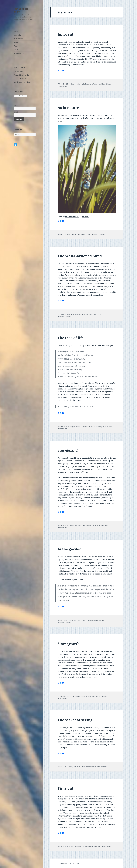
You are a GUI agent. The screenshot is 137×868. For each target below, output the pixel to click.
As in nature (68, 108)
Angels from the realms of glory (25, 82)
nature (89, 84)
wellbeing (97, 314)
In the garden (70, 549)
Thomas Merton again (21, 75)
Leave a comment (99, 234)
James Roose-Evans (21, 10)
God (84, 84)
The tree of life (71, 338)
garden (86, 314)
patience (87, 234)
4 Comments (63, 429)
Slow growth (69, 644)
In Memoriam (18, 39)
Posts (78, 427)
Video (16, 46)
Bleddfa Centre (19, 53)
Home (16, 31)
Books (16, 42)
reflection (95, 84)
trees (111, 427)
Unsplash (85, 216)
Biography (17, 35)
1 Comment (63, 86)
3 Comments (63, 698)
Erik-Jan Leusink (72, 216)
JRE (74, 427)
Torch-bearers (19, 71)
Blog (72, 84)
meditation (87, 427)
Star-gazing (68, 450)
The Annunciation (20, 79)
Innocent (65, 34)
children (80, 84)
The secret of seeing (75, 720)
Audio (16, 50)
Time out (65, 788)
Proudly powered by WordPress (68, 863)
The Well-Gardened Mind (80, 256)
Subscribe (17, 57)
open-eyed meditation (97, 525)
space (98, 846)
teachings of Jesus (105, 84)
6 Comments (63, 528)
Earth (85, 620)
